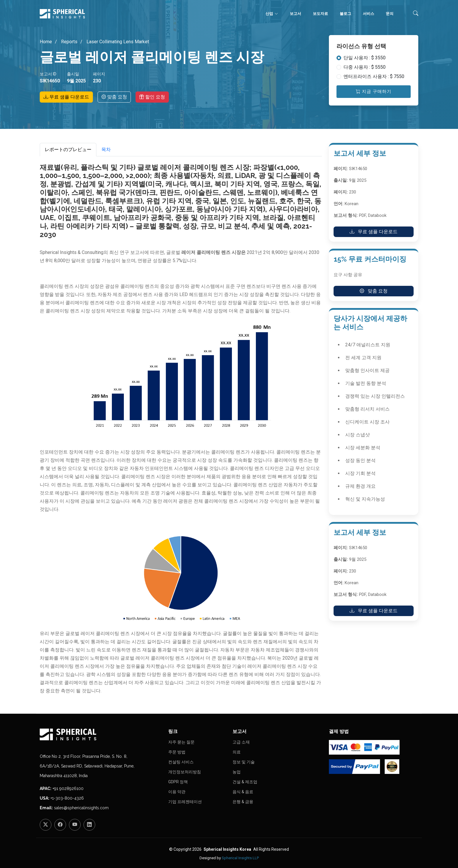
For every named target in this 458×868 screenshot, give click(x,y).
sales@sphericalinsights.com (81, 808)
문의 (390, 14)
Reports (69, 42)
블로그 (345, 14)
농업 (237, 772)
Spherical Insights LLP (240, 858)
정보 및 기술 (244, 762)
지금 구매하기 (374, 91)
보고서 (295, 14)
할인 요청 (152, 97)
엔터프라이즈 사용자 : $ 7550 (374, 76)
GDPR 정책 (178, 782)
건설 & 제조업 (245, 782)
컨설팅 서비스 (181, 762)
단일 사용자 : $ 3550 (365, 58)
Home (46, 42)
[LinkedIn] (89, 825)
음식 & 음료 (243, 792)
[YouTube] (75, 825)
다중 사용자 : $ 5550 (365, 67)
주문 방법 (177, 752)
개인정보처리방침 (185, 772)
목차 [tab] (106, 149)
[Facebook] (60, 825)
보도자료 (320, 14)
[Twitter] (46, 825)
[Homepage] (100, 734)
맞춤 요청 (114, 97)
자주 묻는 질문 (181, 742)
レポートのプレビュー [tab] (68, 149)
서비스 (368, 14)
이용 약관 (177, 792)
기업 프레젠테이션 (185, 802)
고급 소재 (241, 742)
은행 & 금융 (243, 802)
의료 (237, 752)
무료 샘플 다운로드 (66, 97)
